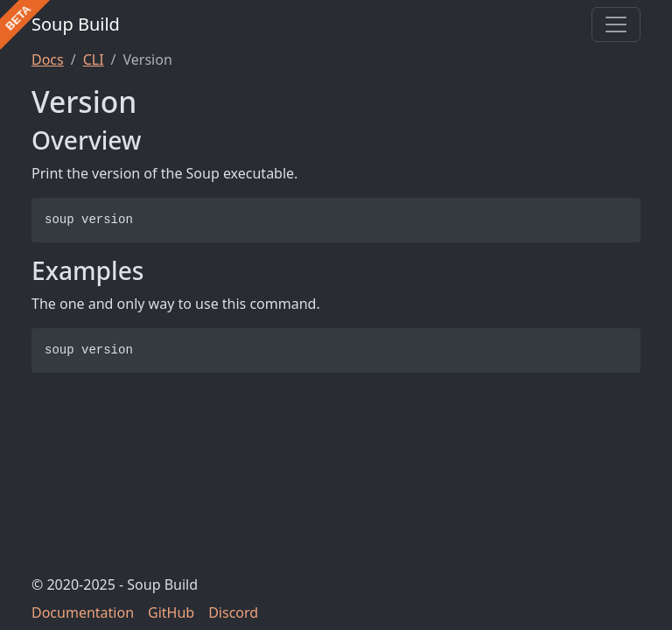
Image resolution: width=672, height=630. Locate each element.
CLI (94, 59)
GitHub (171, 612)
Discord (233, 612)
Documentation (83, 612)
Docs (48, 59)
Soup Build (76, 24)
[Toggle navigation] (616, 24)
